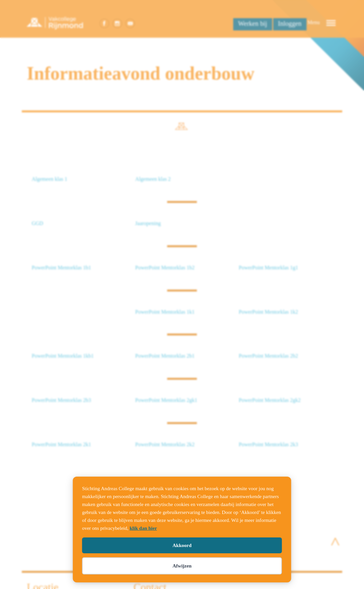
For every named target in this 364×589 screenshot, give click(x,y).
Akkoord (182, 545)
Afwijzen (182, 566)
